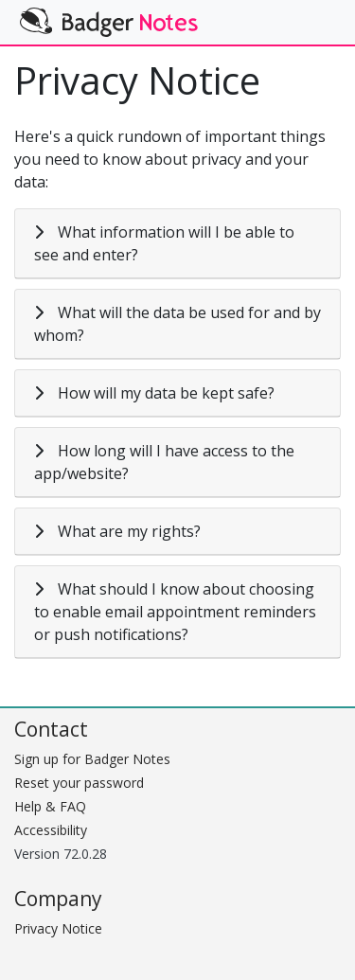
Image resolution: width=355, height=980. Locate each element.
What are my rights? (129, 531)
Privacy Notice (58, 928)
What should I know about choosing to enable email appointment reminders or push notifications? (175, 612)
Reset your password (79, 783)
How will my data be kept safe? (166, 393)
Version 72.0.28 (61, 854)
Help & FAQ (50, 806)
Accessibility (51, 830)
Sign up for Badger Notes (92, 759)
